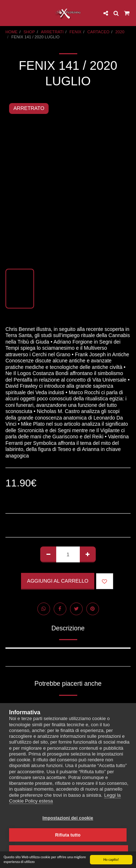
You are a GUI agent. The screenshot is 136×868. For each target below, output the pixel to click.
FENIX (76, 32)
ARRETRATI (52, 32)
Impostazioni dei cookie (68, 818)
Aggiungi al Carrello (58, 581)
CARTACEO (98, 32)
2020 (120, 32)
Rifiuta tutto (68, 835)
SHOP (29, 32)
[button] (8, 13)
